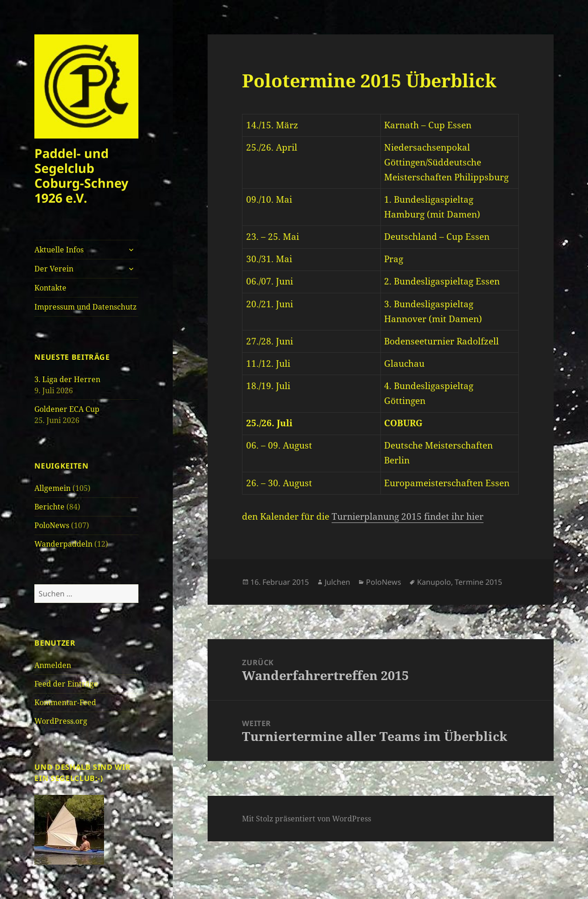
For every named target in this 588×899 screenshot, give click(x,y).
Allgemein (52, 488)
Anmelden (53, 665)
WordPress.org (61, 721)
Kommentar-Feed (65, 702)
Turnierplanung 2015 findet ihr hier (408, 516)
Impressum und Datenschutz (85, 307)
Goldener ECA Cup (67, 409)
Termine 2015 (478, 582)
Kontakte (50, 288)
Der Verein (54, 269)
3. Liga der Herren (67, 379)
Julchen (337, 582)
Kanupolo (434, 582)
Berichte (49, 507)
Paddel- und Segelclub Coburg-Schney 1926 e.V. (81, 175)
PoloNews (52, 525)
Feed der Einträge (66, 684)
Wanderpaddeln (63, 544)
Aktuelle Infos (59, 250)
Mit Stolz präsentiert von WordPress (307, 819)
